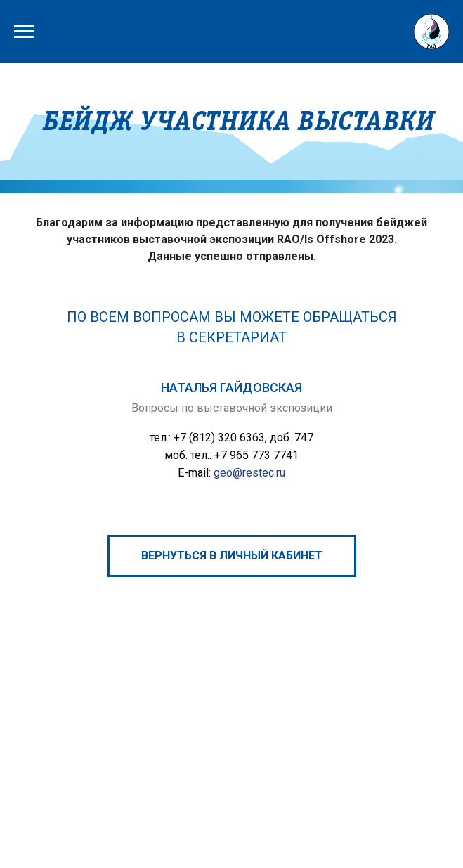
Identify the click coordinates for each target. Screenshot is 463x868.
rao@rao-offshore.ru (286, 733)
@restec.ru (259, 473)
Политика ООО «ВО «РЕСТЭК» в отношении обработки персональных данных (266, 810)
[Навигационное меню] (24, 32)
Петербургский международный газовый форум (156, 762)
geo (223, 473)
